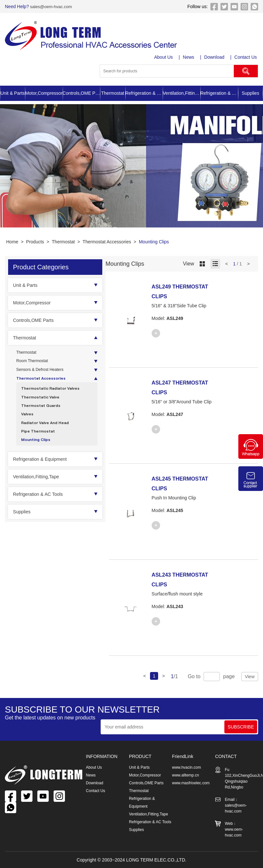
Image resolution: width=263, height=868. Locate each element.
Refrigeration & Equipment (144, 93)
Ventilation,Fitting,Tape (182, 93)
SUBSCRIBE (241, 727)
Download (215, 57)
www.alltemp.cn (186, 775)
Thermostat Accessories (107, 242)
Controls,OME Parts (81, 93)
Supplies (250, 93)
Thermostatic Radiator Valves (54, 393)
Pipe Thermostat (40, 442)
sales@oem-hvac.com (52, 6)
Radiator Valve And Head (48, 432)
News (189, 57)
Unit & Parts (13, 93)
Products (35, 242)
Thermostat (113, 93)
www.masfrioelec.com (191, 783)
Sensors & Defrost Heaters (43, 373)
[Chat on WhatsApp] (251, 457)
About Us (164, 57)
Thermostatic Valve (43, 403)
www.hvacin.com (187, 767)
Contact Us (247, 57)
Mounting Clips (154, 242)
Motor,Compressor (44, 93)
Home (12, 242)
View (250, 677)
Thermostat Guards (43, 413)
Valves (28, 423)
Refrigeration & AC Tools (219, 93)
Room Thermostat (34, 363)
